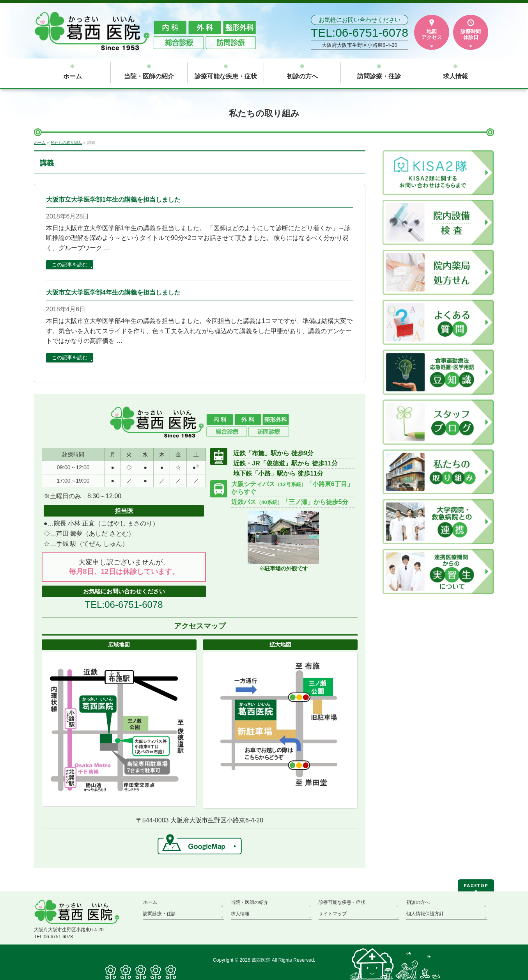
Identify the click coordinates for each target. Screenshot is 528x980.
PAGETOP (476, 885)
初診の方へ (418, 902)
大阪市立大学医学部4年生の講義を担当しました (113, 292)
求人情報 (240, 914)
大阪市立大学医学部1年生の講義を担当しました (113, 200)
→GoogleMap (200, 844)
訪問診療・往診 (159, 914)
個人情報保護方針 (425, 914)
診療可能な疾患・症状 (342, 902)
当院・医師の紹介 (250, 902)
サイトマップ (333, 914)
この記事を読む (70, 265)
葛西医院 (261, 960)
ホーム (150, 902)
